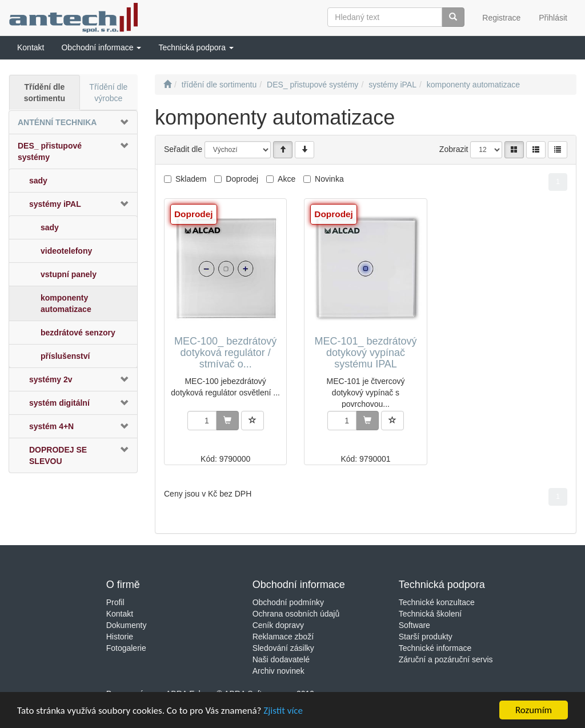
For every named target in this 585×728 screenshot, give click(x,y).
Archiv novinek (279, 671)
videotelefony (66, 251)
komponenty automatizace (66, 303)
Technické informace (435, 648)
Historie (120, 637)
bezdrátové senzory (78, 333)
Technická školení (430, 614)
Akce (287, 179)
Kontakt (120, 614)
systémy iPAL (55, 204)
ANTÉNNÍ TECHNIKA (57, 122)
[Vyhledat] (453, 17)
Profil (115, 602)
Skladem (191, 179)
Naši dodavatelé (281, 659)
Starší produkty (426, 637)
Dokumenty (127, 625)
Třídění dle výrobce (108, 93)
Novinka (329, 179)
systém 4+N (51, 426)
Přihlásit (553, 18)
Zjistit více (283, 712)
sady (38, 181)
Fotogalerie (126, 648)
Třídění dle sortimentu (45, 93)
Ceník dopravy (278, 625)
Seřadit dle (183, 149)
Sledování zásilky (283, 648)
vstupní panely (69, 274)
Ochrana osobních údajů (296, 614)
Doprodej (242, 179)
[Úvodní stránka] (167, 85)
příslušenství (65, 356)
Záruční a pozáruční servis (446, 659)
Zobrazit (454, 149)
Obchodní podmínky (288, 602)
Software (414, 625)
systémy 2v (51, 379)
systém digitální (59, 403)
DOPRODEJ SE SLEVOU (58, 455)
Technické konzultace (437, 602)
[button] (101, 47)
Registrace (501, 18)
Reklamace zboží (283, 637)
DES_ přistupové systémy (50, 151)
